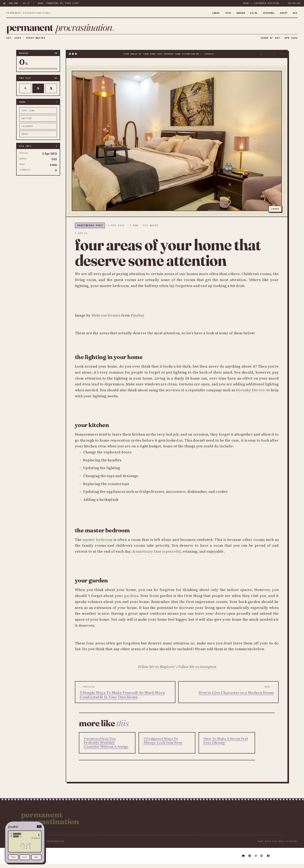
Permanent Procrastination (50, 822)
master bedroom (97, 544)
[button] (25, 827)
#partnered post (90, 229)
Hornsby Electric (251, 394)
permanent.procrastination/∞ (29, 13)
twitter (27, 122)
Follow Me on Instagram (197, 671)
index (209, 13)
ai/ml (250, 13)
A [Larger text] (51, 92)
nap (36, 857)
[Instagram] (256, 860)
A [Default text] (38, 92)
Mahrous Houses (106, 319)
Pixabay (138, 319)
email (25, 138)
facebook (27, 130)
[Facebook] (268, 860)
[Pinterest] (250, 860)
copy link (28, 115)
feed (13, 857)
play (25, 857)
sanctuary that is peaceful (158, 555)
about (283, 13)
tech (222, 13)
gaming (235, 13)
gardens (131, 600)
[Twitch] (262, 860)
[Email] (243, 860)
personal (266, 13)
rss (295, 13)
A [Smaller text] (25, 92)
